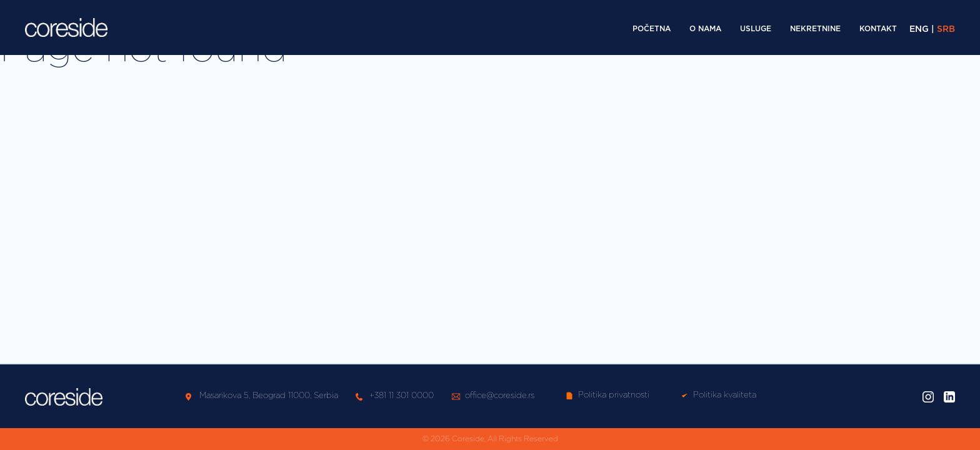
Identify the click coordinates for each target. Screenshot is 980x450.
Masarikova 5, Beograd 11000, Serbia (269, 396)
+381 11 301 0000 (402, 396)
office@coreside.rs (500, 396)
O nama (705, 29)
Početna (652, 29)
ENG (919, 29)
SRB (946, 29)
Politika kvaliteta (718, 395)
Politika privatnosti (607, 395)
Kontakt (878, 29)
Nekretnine (815, 29)
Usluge (756, 29)
